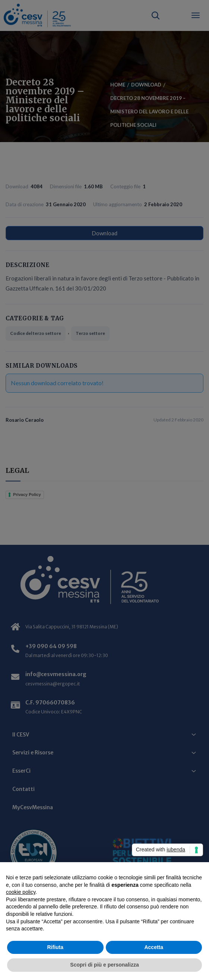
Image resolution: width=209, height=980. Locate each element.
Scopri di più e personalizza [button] (104, 965)
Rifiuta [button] (55, 947)
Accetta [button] (154, 947)
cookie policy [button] (21, 892)
